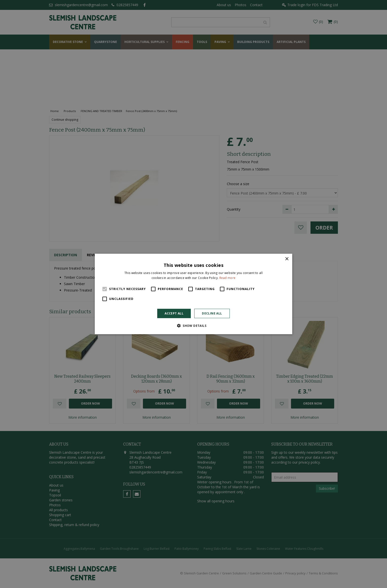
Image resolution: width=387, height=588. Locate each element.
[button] (193, 326)
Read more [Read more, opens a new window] (228, 278)
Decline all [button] (212, 313)
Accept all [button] (174, 313)
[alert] (193, 294)
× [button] (287, 259)
